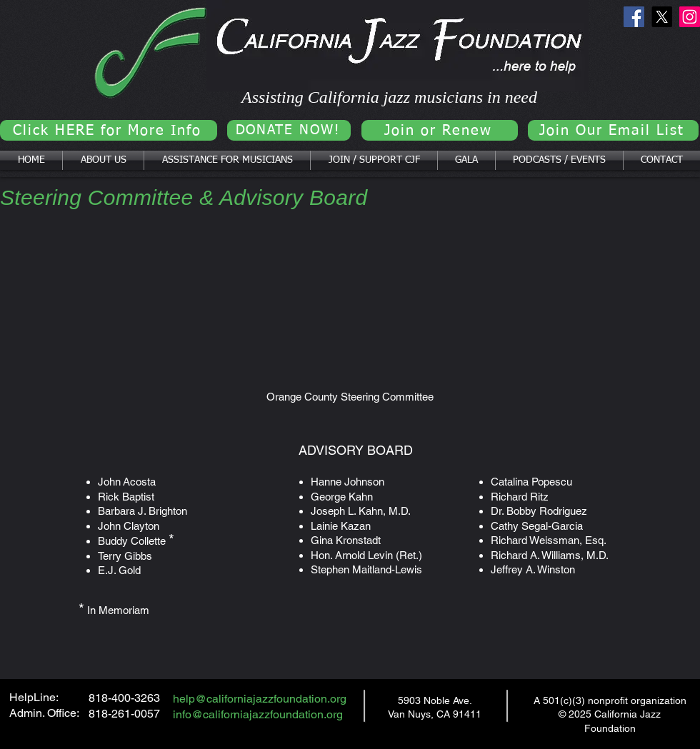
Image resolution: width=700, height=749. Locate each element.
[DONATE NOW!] (289, 130)
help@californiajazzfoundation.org (260, 699)
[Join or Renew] (440, 130)
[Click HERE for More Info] (109, 130)
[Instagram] (690, 17)
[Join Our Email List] (613, 130)
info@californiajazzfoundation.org (258, 714)
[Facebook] (634, 17)
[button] (103, 160)
